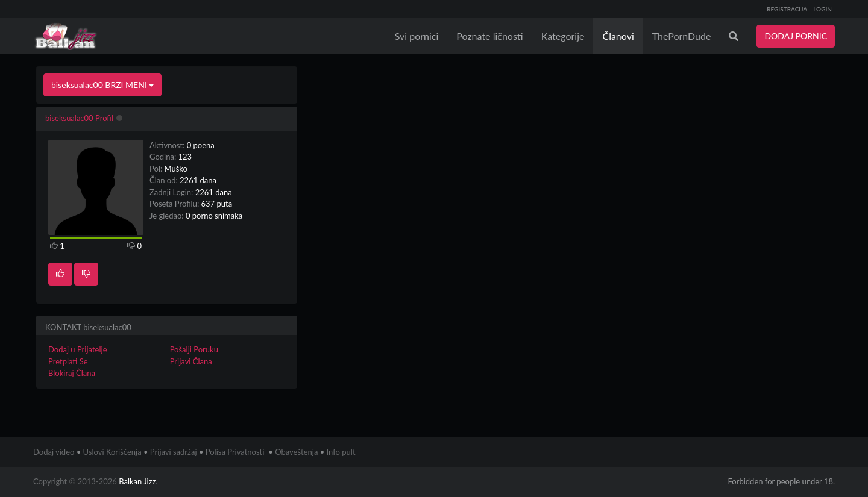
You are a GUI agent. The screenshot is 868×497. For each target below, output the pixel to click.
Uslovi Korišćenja (112, 452)
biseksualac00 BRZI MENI (102, 85)
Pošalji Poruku (194, 349)
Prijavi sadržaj (174, 452)
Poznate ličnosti (489, 36)
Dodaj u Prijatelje (78, 349)
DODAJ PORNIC (796, 36)
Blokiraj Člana (72, 373)
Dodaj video (54, 452)
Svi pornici (417, 36)
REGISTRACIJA (787, 9)
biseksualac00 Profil (79, 118)
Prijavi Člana (191, 361)
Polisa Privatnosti (235, 452)
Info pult (341, 452)
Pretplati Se (68, 361)
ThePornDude (682, 36)
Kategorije (563, 36)
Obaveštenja (296, 452)
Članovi (618, 36)
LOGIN (822, 9)
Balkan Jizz (137, 481)
